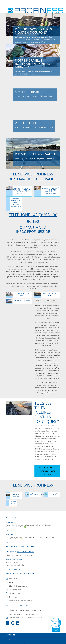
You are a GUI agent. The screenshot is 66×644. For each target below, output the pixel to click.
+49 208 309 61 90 (25, 549)
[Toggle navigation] (8, 3)
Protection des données (17, 642)
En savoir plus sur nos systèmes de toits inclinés (47, 469)
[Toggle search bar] (58, 3)
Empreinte (11, 632)
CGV (8, 637)
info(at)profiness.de (13, 567)
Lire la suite (10, 527)
